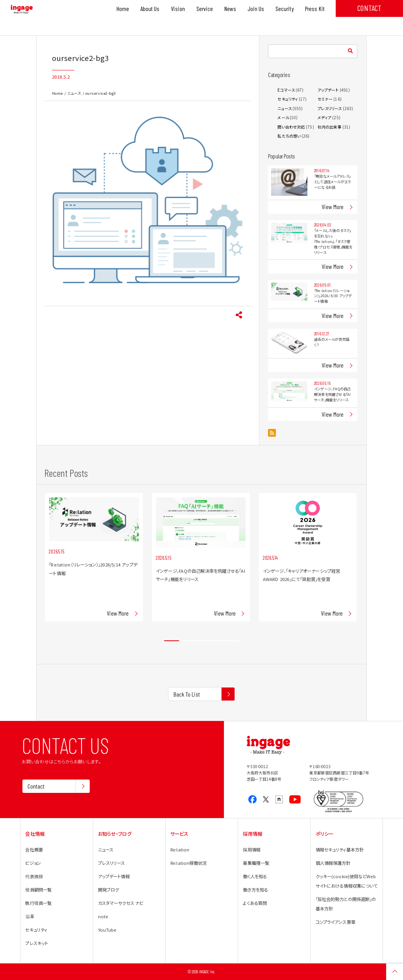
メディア (324, 117)
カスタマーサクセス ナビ (121, 903)
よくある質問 (255, 903)
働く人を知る (255, 876)
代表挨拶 (34, 876)
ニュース (74, 93)
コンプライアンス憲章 (336, 922)
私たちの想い (289, 136)
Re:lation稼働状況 (189, 863)
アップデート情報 (114, 876)
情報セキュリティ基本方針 (340, 849)
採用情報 (251, 849)
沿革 (30, 916)
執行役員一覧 (38, 903)
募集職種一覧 (256, 863)
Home (57, 93)
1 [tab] (172, 641)
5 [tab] (231, 641)
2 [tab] (187, 641)
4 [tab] (216, 641)
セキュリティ (288, 99)
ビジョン (33, 863)
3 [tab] (201, 641)
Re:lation (180, 849)
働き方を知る (255, 890)
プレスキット (37, 943)
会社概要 (34, 849)
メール (283, 117)
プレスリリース (330, 108)
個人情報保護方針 (333, 863)
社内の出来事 (330, 127)
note (103, 916)
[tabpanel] (94, 557)
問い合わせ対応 (291, 127)
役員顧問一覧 (38, 890)
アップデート (328, 90)
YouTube (107, 930)
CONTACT (369, 8)
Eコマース (286, 90)
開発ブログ (109, 890)
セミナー (325, 99)
